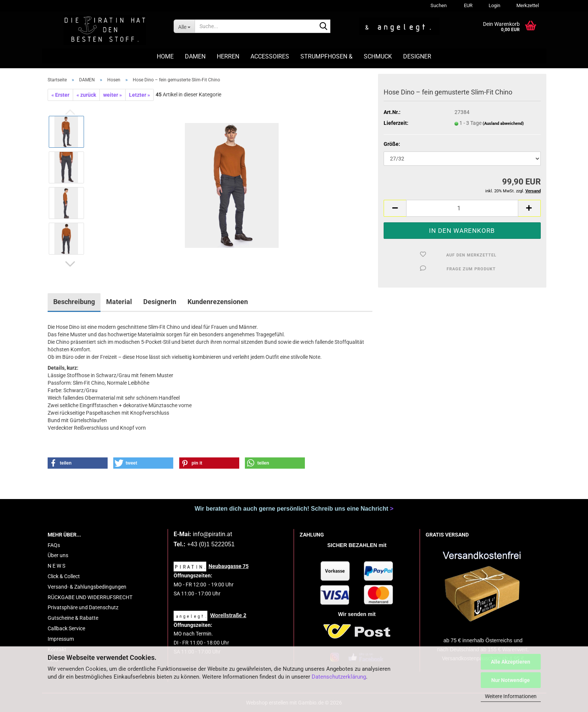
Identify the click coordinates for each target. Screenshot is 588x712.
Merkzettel (527, 5)
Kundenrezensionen (218, 302)
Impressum (61, 639)
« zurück (86, 95)
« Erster (60, 95)
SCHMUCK (378, 56)
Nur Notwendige (511, 680)
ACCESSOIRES (270, 56)
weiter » (112, 95)
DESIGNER (417, 56)
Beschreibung (74, 302)
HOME (165, 56)
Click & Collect (64, 576)
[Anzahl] (462, 208)
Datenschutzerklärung (339, 677)
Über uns (58, 555)
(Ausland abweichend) (503, 124)
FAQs (54, 545)
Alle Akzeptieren (511, 662)
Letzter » (139, 95)
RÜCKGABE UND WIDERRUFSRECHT (90, 597)
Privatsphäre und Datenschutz (83, 607)
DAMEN (195, 56)
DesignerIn (160, 302)
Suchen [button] (439, 5)
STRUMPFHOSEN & (326, 56)
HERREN (228, 56)
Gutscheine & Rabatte (73, 618)
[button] (467, 6)
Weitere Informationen (511, 696)
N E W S (56, 566)
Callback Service (66, 628)
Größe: (392, 144)
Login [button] (494, 5)
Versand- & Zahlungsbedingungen (87, 587)
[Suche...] (184, 26)
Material (119, 302)
